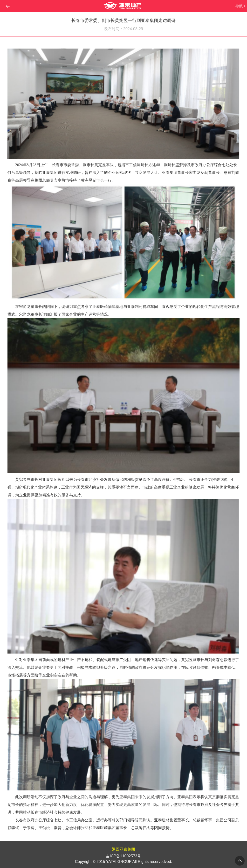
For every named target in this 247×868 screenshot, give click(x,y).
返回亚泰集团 (123, 849)
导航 (239, 6)
